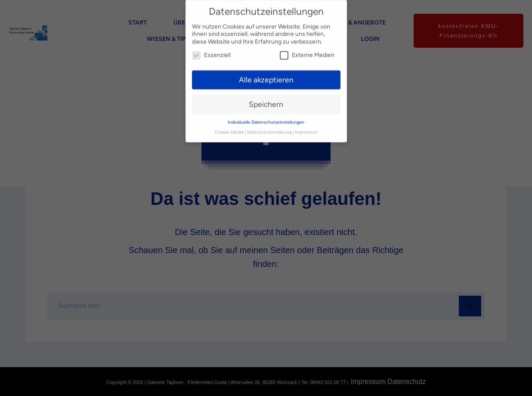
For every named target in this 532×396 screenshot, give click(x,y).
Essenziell (211, 49)
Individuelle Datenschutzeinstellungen (266, 116)
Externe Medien (307, 49)
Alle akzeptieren (266, 73)
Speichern (266, 98)
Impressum (306, 126)
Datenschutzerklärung (269, 126)
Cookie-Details (229, 126)
